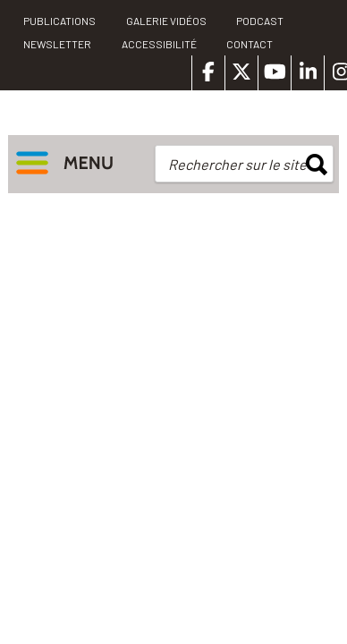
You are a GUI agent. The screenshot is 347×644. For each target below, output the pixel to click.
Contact (250, 44)
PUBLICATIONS (59, 21)
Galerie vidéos (166, 21)
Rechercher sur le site (237, 164)
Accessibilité (159, 44)
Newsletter (57, 44)
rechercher (317, 165)
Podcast (260, 21)
